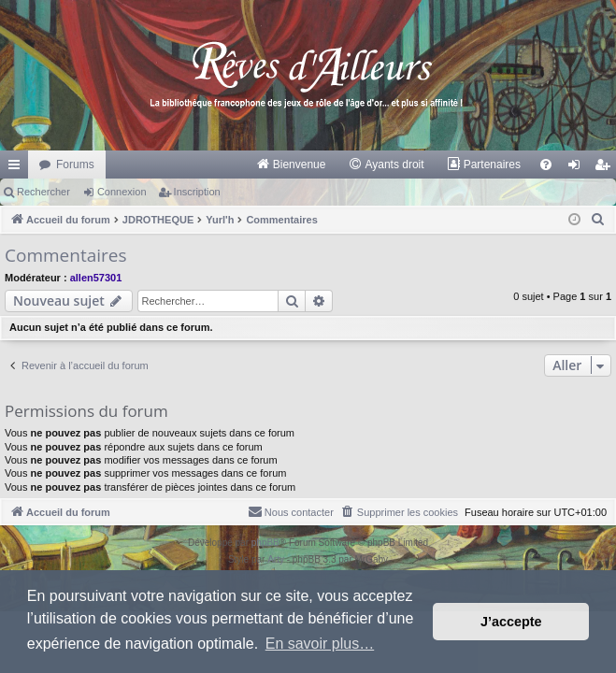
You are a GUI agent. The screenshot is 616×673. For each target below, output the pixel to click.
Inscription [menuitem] (606, 168)
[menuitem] (291, 165)
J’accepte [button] (511, 622)
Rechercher (43, 192)
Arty (276, 559)
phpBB (265, 543)
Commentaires (66, 255)
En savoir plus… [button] (320, 644)
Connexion (122, 192)
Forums (75, 165)
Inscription (197, 192)
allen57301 (96, 278)
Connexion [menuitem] (578, 168)
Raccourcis (18, 168)
